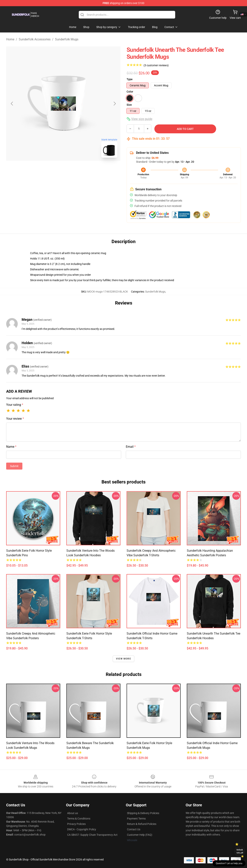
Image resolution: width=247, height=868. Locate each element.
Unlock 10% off (240, 851)
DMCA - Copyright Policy (82, 829)
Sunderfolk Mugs (67, 39)
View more (123, 659)
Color (130, 92)
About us (73, 813)
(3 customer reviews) (156, 65)
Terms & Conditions (79, 819)
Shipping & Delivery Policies (143, 813)
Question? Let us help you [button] (229, 863)
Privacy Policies (76, 824)
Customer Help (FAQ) (140, 835)
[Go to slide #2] (73, 169)
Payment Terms (136, 819)
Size (129, 105)
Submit (14, 466)
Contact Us (134, 829)
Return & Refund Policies (142, 824)
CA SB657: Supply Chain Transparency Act (92, 835)
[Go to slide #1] (53, 169)
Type (130, 79)
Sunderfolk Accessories (35, 39)
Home (10, 39)
